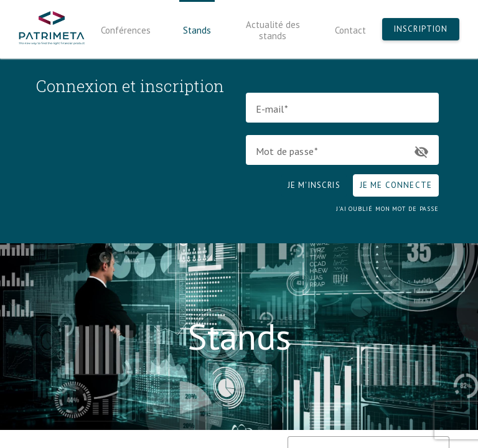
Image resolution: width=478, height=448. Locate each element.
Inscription (421, 29)
